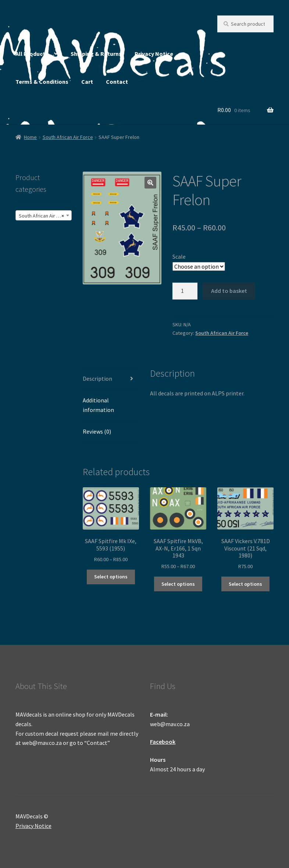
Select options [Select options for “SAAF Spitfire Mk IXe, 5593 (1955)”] (111, 577)
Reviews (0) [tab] (97, 431)
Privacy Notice (154, 54)
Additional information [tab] (98, 405)
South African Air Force (68, 137)
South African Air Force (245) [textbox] (45, 216)
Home (30, 137)
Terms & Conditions (42, 82)
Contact (117, 82)
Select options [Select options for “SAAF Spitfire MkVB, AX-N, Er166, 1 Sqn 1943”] (178, 584)
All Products (32, 54)
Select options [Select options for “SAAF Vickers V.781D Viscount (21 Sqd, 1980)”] (245, 584)
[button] (150, 183)
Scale (179, 257)
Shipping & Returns (96, 54)
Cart (87, 82)
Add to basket (229, 291)
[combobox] (44, 215)
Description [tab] (97, 379)
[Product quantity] (185, 291)
